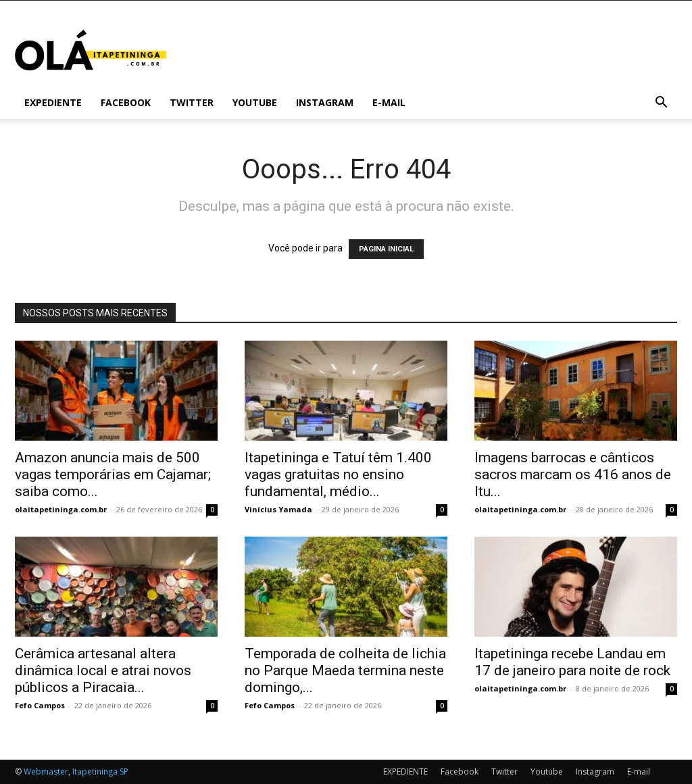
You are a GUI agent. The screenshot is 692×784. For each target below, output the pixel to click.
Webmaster (46, 771)
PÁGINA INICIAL (386, 249)
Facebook (126, 102)
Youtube (255, 102)
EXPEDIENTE (53, 102)
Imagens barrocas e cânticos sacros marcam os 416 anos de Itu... (573, 474)
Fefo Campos (40, 705)
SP (124, 771)
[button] (661, 104)
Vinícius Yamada (278, 509)
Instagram (325, 102)
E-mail (389, 102)
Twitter (192, 102)
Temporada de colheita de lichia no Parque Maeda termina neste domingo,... (345, 670)
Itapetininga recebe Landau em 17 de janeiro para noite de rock (572, 662)
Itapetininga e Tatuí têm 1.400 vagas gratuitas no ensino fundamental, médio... (338, 474)
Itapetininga (95, 771)
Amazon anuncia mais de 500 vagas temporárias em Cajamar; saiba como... (113, 474)
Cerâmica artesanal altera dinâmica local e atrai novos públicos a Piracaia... (103, 670)
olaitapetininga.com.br (61, 509)
